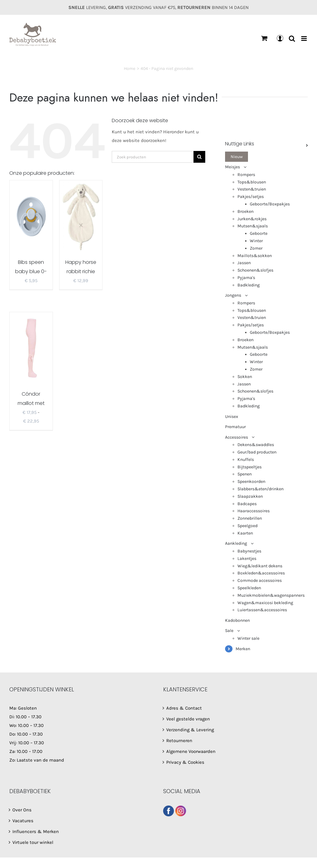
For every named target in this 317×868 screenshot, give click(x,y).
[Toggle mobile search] (292, 39)
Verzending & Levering (190, 730)
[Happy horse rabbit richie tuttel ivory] (81, 216)
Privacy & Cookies (185, 762)
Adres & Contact (184, 708)
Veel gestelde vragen (188, 719)
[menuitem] (266, 157)
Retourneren (179, 741)
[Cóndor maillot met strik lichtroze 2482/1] (31, 348)
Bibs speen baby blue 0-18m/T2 (31, 271)
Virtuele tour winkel (33, 842)
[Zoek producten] (152, 157)
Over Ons (22, 810)
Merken (243, 649)
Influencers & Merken (36, 831)
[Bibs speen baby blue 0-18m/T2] (31, 216)
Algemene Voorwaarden (191, 751)
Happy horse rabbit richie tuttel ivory (81, 271)
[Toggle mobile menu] (304, 39)
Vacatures (23, 821)
